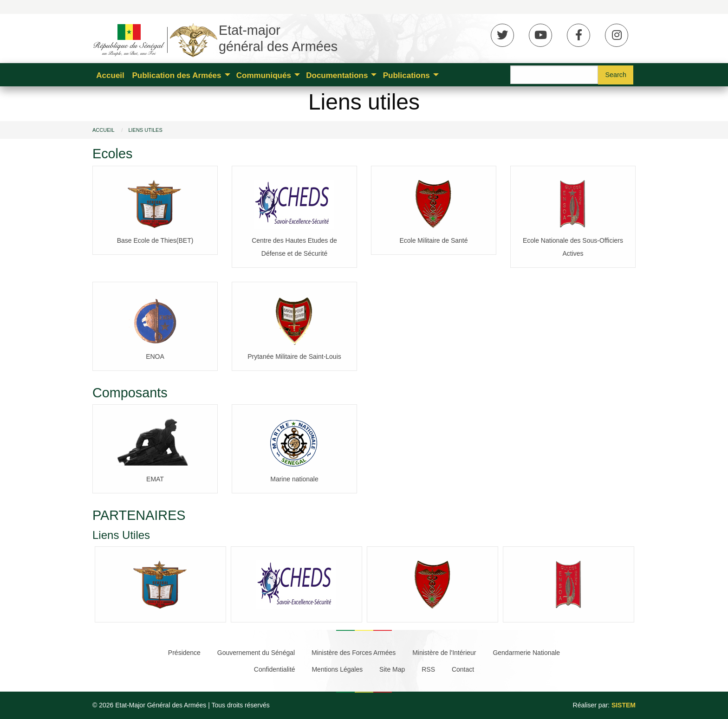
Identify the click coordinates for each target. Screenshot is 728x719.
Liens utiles (145, 130)
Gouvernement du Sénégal (256, 653)
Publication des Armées (176, 75)
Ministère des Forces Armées (354, 653)
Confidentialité (275, 669)
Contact (463, 669)
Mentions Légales (337, 669)
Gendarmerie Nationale (526, 653)
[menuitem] (110, 75)
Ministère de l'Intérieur (444, 653)
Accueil (110, 75)
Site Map (392, 669)
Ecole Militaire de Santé (433, 240)
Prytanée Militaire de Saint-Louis (294, 356)
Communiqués (264, 75)
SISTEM (624, 705)
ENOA (155, 356)
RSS (428, 669)
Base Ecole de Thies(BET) (155, 240)
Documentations (337, 75)
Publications (406, 75)
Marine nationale (294, 479)
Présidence (184, 653)
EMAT (155, 479)
